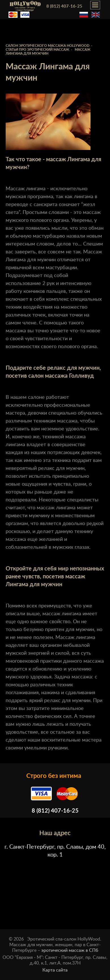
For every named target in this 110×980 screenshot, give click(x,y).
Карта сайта (55, 970)
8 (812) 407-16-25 (64, 6)
